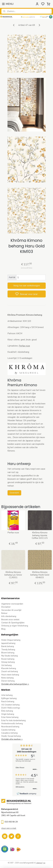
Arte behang (7, 695)
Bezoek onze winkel (10, 620)
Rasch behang (8, 701)
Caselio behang (8, 730)
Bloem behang (8, 653)
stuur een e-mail (9, 828)
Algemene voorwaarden (12, 604)
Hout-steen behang (10, 675)
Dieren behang (8, 681)
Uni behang (6, 665)
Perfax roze (24, 346)
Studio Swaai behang (11, 736)
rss (44, 863)
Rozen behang (8, 659)
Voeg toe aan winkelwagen (27, 286)
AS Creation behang (10, 705)
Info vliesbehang (9, 616)
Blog (3, 629)
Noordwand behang (10, 727)
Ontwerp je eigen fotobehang (15, 626)
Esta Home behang (10, 717)
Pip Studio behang (9, 656)
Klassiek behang (9, 668)
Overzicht (14, 493)
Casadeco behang (9, 733)
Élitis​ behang (7, 711)
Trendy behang (8, 650)
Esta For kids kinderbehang (13, 720)
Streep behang (8, 662)
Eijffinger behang (9, 698)
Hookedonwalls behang (12, 724)
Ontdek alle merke (10, 739)
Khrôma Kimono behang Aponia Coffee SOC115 (40, 536)
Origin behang (8, 714)
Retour (4, 613)
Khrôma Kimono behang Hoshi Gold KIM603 (40, 575)
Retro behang (7, 678)
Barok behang (8, 646)
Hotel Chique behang (11, 640)
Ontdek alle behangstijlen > (15, 684)
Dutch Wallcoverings (11, 708)
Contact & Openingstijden (13, 623)
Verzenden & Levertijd (11, 610)
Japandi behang (8, 643)
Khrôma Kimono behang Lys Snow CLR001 (13, 575)
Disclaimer (6, 607)
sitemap (39, 863)
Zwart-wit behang (10, 671)
